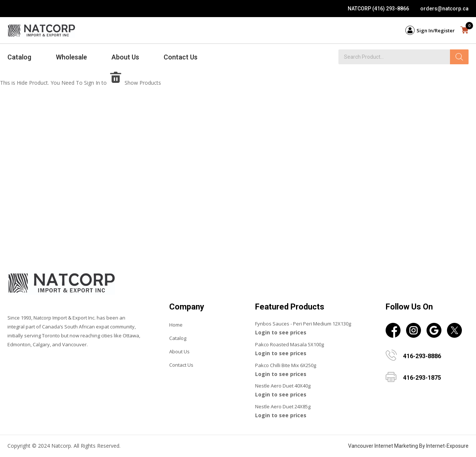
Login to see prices (281, 332)
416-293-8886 (422, 356)
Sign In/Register (436, 30)
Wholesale (71, 57)
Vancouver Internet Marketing (383, 446)
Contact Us (181, 57)
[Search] (459, 57)
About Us (125, 57)
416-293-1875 (422, 378)
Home (176, 325)
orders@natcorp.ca (444, 9)
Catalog (19, 57)
